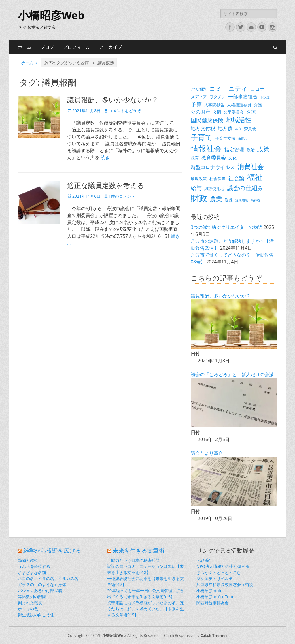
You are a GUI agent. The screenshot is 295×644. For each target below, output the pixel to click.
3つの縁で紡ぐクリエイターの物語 (227, 227)
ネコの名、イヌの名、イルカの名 (48, 578)
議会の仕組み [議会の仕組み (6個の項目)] (245, 188)
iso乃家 (203, 560)
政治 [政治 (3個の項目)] (251, 150)
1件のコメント (122, 196)
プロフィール (77, 47)
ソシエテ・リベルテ (215, 578)
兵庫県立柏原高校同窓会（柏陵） (227, 584)
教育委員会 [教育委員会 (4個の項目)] (214, 158)
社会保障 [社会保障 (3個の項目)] (218, 179)
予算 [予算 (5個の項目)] (196, 104)
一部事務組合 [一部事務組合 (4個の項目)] (243, 96)
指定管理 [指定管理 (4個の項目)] (234, 149)
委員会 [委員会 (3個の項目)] (250, 128)
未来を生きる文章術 (139, 551)
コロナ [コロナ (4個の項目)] (257, 89)
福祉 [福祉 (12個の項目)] (255, 177)
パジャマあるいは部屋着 (40, 591)
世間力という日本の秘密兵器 (133, 560)
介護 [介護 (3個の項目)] (258, 105)
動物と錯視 (28, 560)
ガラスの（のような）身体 (42, 584)
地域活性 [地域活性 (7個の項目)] (239, 120)
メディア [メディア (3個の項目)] (199, 97)
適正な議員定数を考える (106, 186)
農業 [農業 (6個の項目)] (216, 199)
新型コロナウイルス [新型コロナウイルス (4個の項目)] (213, 167)
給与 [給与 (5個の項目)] (196, 188)
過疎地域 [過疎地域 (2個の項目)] (242, 200)
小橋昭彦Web (51, 16)
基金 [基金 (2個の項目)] (238, 129)
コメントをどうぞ (125, 111)
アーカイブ (111, 47)
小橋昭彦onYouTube (215, 597)
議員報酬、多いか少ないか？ (113, 100)
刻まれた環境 (30, 603)
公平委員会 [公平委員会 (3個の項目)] (234, 112)
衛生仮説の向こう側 (36, 615)
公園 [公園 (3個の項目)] (217, 112)
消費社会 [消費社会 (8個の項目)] (251, 166)
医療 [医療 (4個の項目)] (251, 112)
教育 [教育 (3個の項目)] (195, 158)
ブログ (47, 47)
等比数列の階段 (32, 597)
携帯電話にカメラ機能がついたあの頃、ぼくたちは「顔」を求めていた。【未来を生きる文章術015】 (145, 609)
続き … (107, 157)
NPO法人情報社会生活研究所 (223, 566)
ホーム (25, 47)
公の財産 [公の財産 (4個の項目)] (201, 112)
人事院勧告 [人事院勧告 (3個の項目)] (214, 105)
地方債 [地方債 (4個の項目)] (225, 128)
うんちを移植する (34, 566)
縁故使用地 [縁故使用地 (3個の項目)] (214, 188)
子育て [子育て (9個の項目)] (202, 137)
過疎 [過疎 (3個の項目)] (229, 200)
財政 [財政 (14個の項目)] (199, 198)
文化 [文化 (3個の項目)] (232, 158)
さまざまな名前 (32, 572)
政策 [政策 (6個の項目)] (263, 149)
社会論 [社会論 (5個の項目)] (236, 178)
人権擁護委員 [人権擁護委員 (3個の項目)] (239, 105)
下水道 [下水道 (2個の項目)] (265, 97)
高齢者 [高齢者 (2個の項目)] (255, 200)
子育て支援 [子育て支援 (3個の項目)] (225, 138)
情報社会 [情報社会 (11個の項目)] (206, 148)
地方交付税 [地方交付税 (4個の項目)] (203, 128)
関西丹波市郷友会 (213, 603)
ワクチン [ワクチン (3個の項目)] (218, 97)
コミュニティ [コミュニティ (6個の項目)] (228, 88)
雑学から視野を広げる (52, 551)
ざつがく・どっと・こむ (219, 572)
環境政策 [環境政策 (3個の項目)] (199, 179)
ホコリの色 (28, 609)
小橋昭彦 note (209, 591)
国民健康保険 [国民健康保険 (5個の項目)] (207, 120)
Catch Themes (214, 635)
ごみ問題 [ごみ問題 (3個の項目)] (199, 89)
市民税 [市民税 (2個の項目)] (243, 139)
